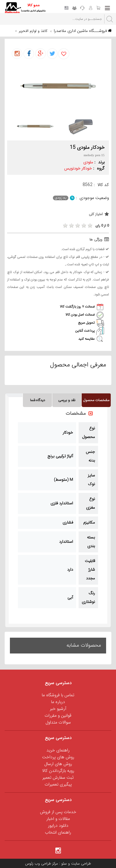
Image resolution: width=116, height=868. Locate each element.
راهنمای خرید (58, 750)
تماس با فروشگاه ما (58, 695)
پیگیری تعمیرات (58, 784)
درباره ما (58, 702)
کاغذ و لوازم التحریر (33, 31)
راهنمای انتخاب (58, 832)
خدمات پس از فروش (58, 812)
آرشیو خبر (58, 709)
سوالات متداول (58, 722)
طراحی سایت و (79, 864)
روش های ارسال (58, 764)
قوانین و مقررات (58, 715)
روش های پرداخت (58, 757)
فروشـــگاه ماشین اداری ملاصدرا (83, 31)
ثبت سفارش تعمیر (58, 777)
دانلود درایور (58, 826)
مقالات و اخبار (58, 819)
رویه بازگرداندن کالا (58, 771)
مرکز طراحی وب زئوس (41, 864)
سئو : (62, 864)
